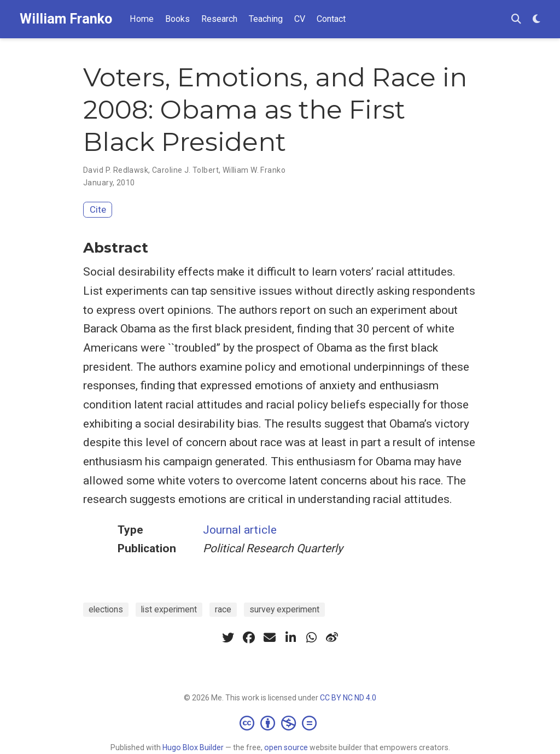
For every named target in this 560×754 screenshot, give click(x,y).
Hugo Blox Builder (193, 747)
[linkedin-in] (290, 638)
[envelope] (270, 638)
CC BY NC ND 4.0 (348, 698)
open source (286, 747)
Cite (98, 209)
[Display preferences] (536, 19)
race (223, 609)
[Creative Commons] (280, 723)
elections (106, 609)
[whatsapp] (311, 638)
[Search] (516, 19)
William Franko (66, 19)
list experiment (169, 609)
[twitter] (228, 638)
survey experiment (284, 609)
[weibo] (332, 638)
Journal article (240, 530)
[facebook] (249, 638)
